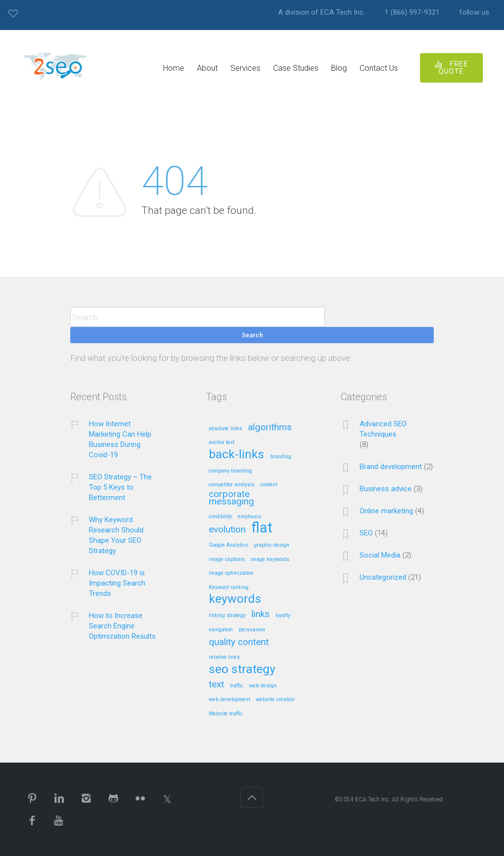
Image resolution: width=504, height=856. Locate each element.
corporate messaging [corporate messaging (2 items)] (231, 498)
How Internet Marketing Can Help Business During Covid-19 (120, 439)
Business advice (386, 489)
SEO (366, 533)
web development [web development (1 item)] (229, 700)
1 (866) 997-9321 (412, 13)
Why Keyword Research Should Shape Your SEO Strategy (116, 535)
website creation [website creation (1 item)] (275, 700)
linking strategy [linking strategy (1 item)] (227, 616)
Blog (339, 68)
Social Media (380, 555)
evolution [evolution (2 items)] (227, 530)
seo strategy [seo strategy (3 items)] (242, 670)
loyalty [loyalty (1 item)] (283, 616)
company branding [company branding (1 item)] (230, 471)
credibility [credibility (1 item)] (220, 517)
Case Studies (296, 68)
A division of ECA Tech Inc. (322, 13)
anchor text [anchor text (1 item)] (222, 443)
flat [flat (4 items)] (262, 528)
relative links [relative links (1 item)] (224, 657)
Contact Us (379, 68)
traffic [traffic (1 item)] (237, 686)
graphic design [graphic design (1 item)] (272, 545)
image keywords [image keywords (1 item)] (270, 560)
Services (245, 68)
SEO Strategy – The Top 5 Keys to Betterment (120, 487)
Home (174, 68)
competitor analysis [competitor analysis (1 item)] (232, 485)
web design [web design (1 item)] (263, 686)
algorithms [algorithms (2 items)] (270, 428)
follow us (474, 13)
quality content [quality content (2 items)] (239, 642)
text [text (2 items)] (216, 685)
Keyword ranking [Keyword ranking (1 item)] (229, 588)
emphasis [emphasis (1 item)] (250, 517)
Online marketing (386, 511)
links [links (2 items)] (261, 614)
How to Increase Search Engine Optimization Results (122, 626)
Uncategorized (383, 577)
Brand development (391, 467)
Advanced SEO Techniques (383, 429)
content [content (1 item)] (269, 485)
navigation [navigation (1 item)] (221, 630)
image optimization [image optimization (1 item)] (231, 573)
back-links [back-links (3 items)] (237, 455)
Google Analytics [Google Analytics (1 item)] (228, 545)
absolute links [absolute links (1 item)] (225, 429)
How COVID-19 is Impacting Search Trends (117, 583)
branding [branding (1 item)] (281, 457)
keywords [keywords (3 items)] (235, 599)
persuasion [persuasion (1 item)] (252, 630)
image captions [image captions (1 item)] (227, 560)
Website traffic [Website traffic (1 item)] (226, 714)
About (207, 68)
